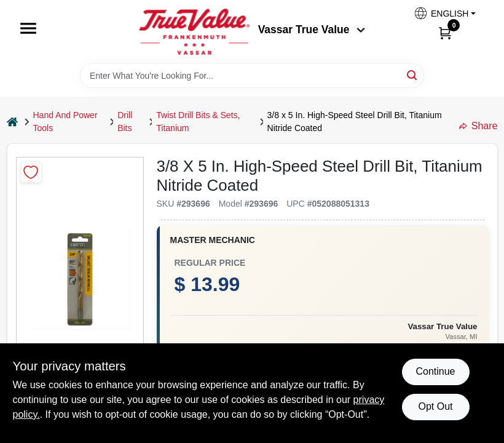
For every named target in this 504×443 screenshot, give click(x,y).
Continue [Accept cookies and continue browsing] (435, 371)
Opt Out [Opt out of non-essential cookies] (435, 406)
